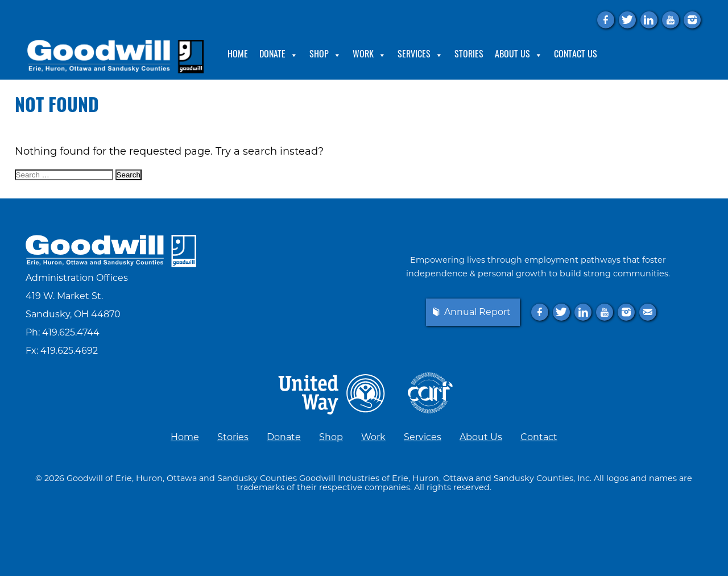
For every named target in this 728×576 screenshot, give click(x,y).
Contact (539, 437)
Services (420, 55)
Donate (279, 55)
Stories (469, 55)
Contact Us (576, 55)
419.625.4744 (71, 332)
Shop (325, 55)
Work (369, 55)
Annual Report (477, 312)
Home (238, 55)
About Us (519, 55)
